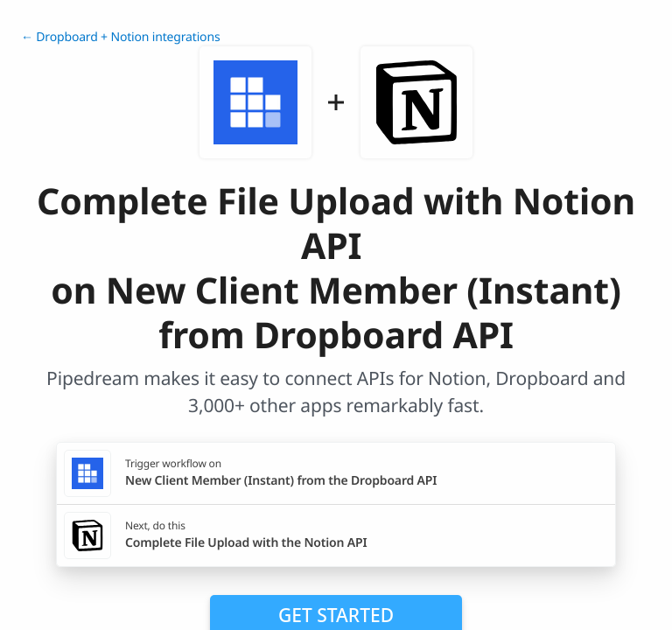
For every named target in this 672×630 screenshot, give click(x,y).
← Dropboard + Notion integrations (120, 37)
